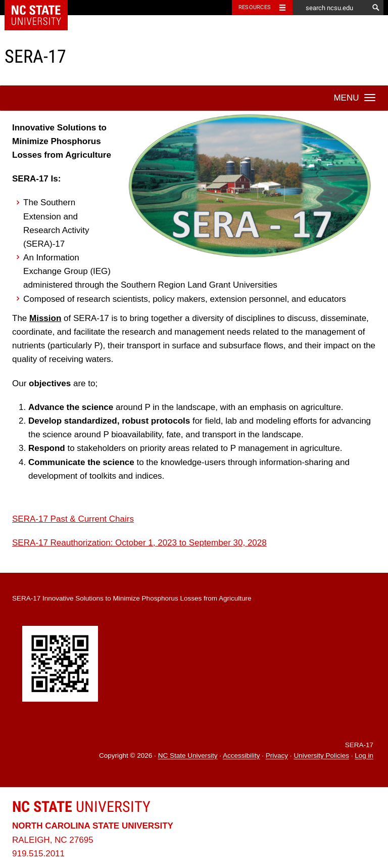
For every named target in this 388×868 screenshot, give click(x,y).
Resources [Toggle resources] (255, 7)
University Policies (321, 756)
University (81, 807)
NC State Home (43, 8)
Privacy (277, 756)
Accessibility (241, 756)
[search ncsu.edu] (330, 8)
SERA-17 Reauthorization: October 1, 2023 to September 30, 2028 (139, 543)
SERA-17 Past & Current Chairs (73, 519)
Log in (364, 756)
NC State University (188, 756)
